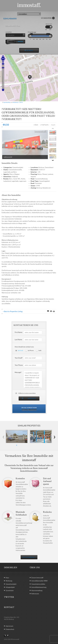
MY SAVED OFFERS (48, 18)
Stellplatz (15, 177)
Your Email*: (19, 358)
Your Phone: (19, 365)
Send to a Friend (54, 311)
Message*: (18, 372)
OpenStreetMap (7, 102)
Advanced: (49, 24)
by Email (20, 350)
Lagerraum (23, 181)
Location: (9, 32)
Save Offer (48, 311)
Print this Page (51, 311)
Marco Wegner (15, 174)
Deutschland (49, 167)
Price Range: (32, 32)
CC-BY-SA (21, 102)
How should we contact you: (24, 347)
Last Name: (18, 340)
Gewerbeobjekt (18, 167)
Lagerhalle (15, 181)
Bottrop (41, 167)
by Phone (31, 350)
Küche (23, 179)
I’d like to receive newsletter (27, 393)
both (40, 350)
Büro (11, 179)
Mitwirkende (15, 102)
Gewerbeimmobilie (15, 170)
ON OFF (48, 30)
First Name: (19, 332)
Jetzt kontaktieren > (29, 557)
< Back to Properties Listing (13, 311)
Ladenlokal (7, 181)
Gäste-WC (17, 179)
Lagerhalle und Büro (10, 172)
